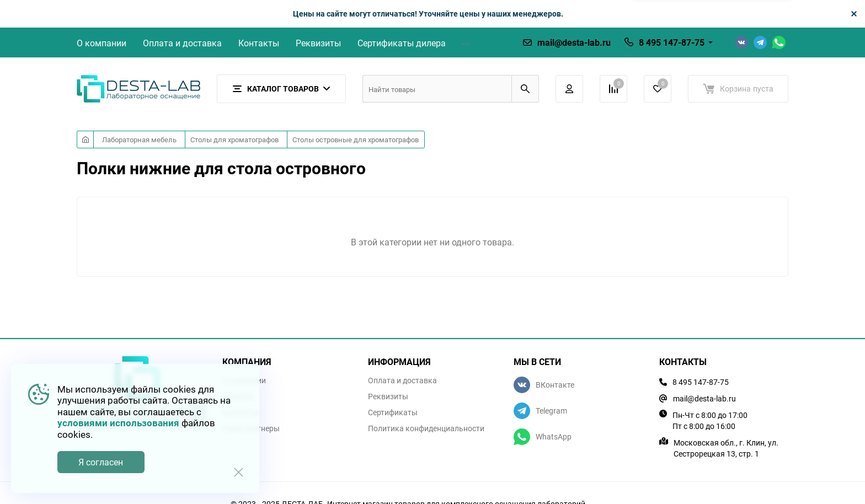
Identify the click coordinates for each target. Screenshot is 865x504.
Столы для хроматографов (234, 140)
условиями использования (118, 423)
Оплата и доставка (182, 43)
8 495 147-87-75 (672, 42)
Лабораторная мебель (139, 140)
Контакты (259, 43)
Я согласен (101, 462)
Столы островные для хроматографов (356, 140)
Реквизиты (318, 43)
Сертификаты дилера (402, 43)
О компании (102, 43)
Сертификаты (393, 412)
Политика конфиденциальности (426, 428)
